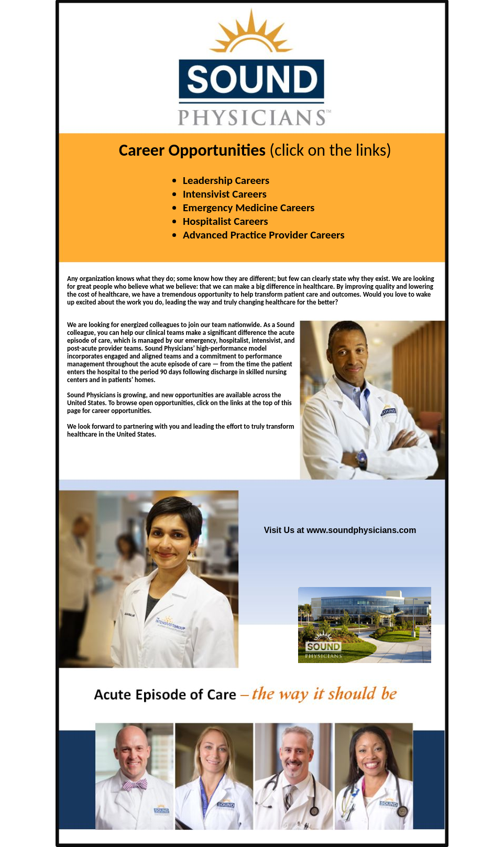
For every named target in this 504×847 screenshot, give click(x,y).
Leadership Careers (226, 180)
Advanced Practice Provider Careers (264, 235)
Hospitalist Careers (226, 221)
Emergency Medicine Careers (249, 208)
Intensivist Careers (225, 194)
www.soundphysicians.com (361, 530)
